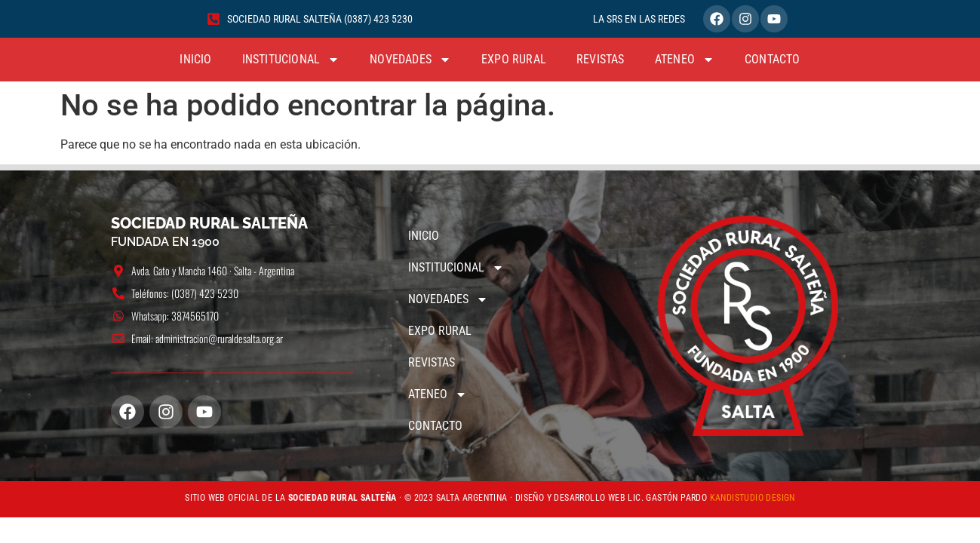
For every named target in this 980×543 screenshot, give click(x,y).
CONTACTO (773, 59)
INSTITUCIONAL (291, 60)
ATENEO (685, 60)
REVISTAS (601, 59)
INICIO (195, 59)
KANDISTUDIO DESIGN (753, 498)
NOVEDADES (410, 60)
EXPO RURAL (514, 59)
